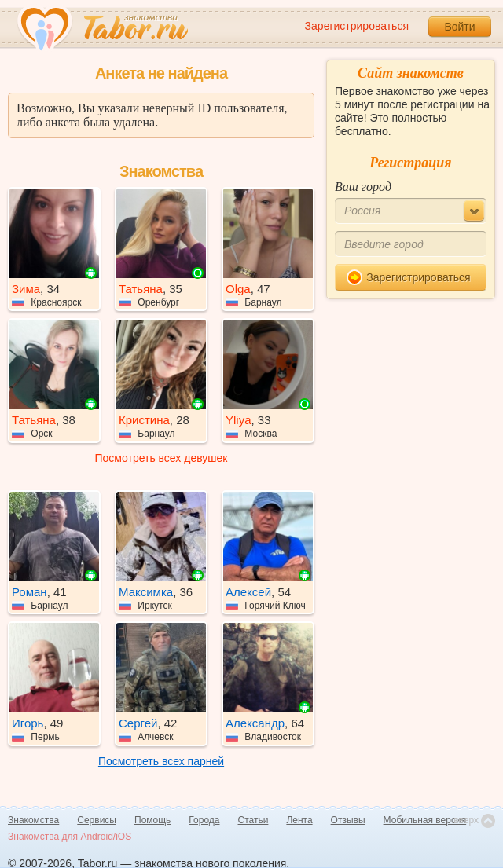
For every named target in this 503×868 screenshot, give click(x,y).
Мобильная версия (425, 820)
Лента (299, 820)
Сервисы (97, 820)
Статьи (253, 820)
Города (204, 820)
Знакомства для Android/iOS (70, 837)
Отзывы (348, 820)
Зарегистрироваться (357, 26)
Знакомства (33, 820)
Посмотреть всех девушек (162, 458)
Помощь (152, 820)
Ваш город (363, 187)
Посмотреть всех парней (161, 761)
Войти (459, 27)
